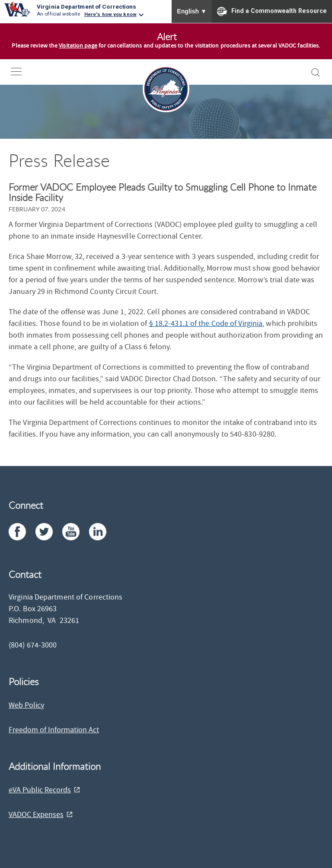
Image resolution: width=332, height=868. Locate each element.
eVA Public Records (40, 790)
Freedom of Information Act (54, 730)
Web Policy (26, 705)
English (192, 11)
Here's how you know (110, 14)
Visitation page (78, 46)
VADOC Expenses (36, 815)
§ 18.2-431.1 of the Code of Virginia (206, 324)
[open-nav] (23, 72)
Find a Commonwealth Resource (272, 11)
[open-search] (316, 73)
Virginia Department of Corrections (86, 6)
